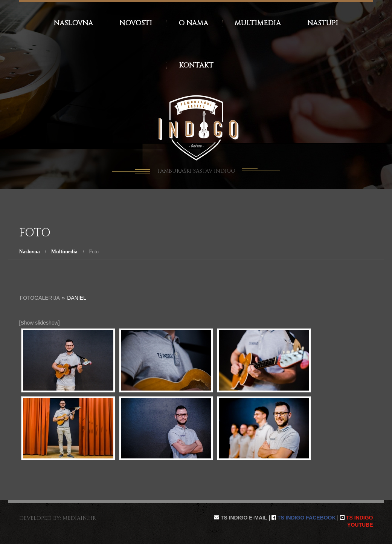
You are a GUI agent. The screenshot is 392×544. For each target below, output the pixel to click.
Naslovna (73, 23)
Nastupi (323, 23)
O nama (193, 23)
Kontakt (196, 65)
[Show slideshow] (40, 323)
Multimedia (258, 23)
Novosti (136, 23)
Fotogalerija (40, 298)
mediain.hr (79, 518)
